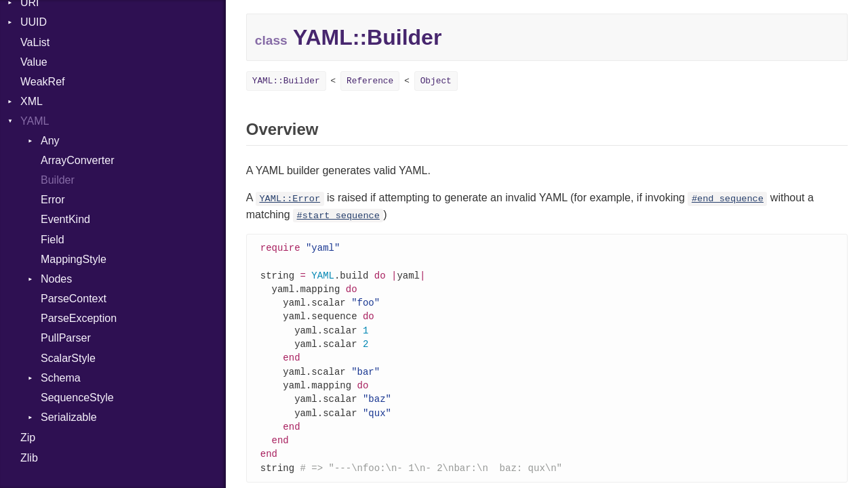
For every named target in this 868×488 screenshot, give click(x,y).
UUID (34, 22)
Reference (370, 81)
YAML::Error (290, 199)
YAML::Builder (286, 81)
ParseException (79, 318)
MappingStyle (74, 259)
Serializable (69, 417)
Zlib (29, 458)
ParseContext (74, 299)
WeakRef (43, 82)
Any (50, 141)
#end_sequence (728, 199)
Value (34, 62)
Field (53, 240)
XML (32, 101)
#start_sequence (338, 216)
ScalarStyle (68, 358)
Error (53, 200)
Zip (28, 438)
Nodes (56, 279)
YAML (35, 121)
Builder (58, 180)
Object (436, 81)
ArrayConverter (77, 160)
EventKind (65, 219)
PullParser (66, 338)
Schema (61, 378)
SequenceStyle (77, 398)
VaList (35, 42)
